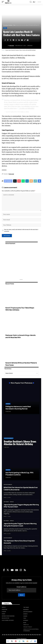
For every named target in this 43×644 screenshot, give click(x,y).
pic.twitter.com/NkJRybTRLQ (27, 108)
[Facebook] (4, 570)
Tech (5, 28)
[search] (31, 2)
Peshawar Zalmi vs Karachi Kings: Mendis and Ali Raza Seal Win (20, 336)
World (12, 502)
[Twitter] (8, 570)
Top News (6, 502)
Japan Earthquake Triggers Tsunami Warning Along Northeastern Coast (20, 525)
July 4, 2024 (25, 112)
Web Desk (12, 46)
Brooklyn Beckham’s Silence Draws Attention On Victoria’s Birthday (20, 443)
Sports (8, 404)
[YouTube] (12, 570)
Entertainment (9, 438)
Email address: (21, 589)
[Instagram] (21, 570)
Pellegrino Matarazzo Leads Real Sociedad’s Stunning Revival (18, 408)
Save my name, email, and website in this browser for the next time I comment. (21, 230)
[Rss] (25, 570)
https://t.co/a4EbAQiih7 (24, 106)
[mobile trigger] (3, 2)
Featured (11, 174)
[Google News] (17, 570)
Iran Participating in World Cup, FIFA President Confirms (19, 474)
